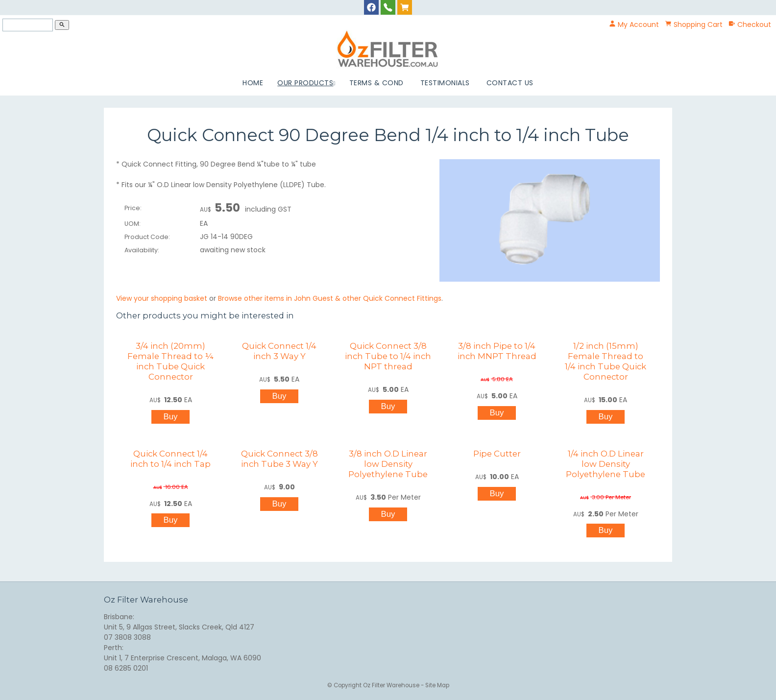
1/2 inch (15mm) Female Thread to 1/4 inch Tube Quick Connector (606, 361)
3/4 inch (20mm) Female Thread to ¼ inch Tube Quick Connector (170, 361)
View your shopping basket (162, 298)
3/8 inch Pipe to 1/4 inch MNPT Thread (497, 351)
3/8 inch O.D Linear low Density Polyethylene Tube (388, 464)
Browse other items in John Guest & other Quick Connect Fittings (330, 298)
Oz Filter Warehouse (392, 685)
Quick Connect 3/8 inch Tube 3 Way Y (279, 459)
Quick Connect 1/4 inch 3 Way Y (279, 351)
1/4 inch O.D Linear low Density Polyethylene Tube (606, 464)
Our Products (305, 83)
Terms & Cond (376, 83)
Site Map (437, 685)
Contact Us (510, 83)
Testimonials (445, 83)
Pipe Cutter (497, 454)
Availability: (142, 250)
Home (253, 83)
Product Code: (147, 237)
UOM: (133, 224)
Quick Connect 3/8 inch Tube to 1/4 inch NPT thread (388, 356)
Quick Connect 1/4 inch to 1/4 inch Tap (170, 459)
